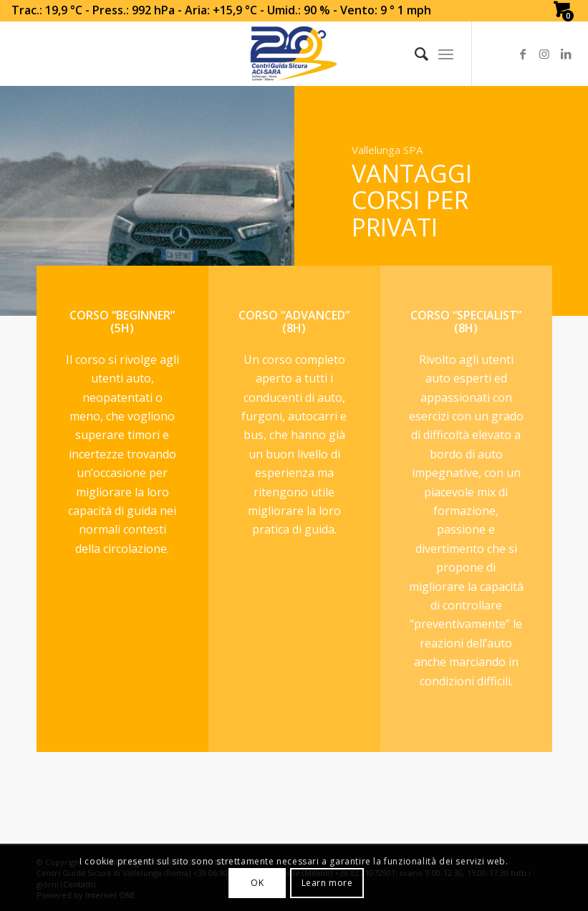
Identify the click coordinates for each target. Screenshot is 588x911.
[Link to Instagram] (544, 54)
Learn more (327, 883)
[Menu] (446, 54)
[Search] (414, 54)
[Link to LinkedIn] (566, 54)
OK (257, 883)
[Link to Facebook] (523, 54)
